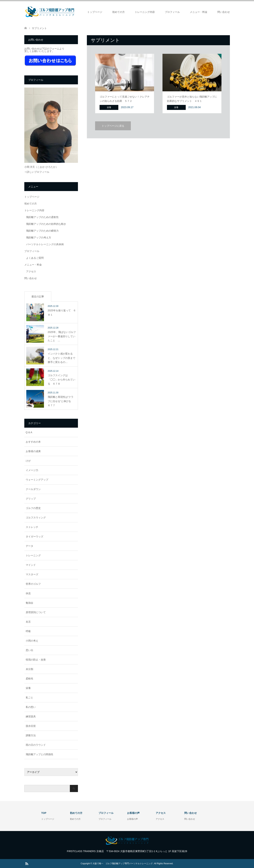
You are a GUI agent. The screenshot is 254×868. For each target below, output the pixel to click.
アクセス (31, 271)
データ (29, 546)
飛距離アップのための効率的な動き (46, 224)
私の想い (31, 707)
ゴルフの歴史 (33, 508)
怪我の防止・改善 (36, 660)
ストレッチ (32, 527)
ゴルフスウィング (36, 518)
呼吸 (28, 631)
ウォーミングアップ (37, 480)
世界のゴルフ (33, 584)
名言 (28, 622)
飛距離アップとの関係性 (40, 754)
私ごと (29, 698)
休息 (28, 593)
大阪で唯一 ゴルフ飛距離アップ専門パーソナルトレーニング (123, 864)
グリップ (31, 499)
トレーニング (33, 555)
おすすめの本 (33, 442)
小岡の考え (32, 641)
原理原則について (36, 612)
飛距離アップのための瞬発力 (42, 231)
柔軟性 (29, 679)
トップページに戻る (113, 126)
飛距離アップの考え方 (39, 238)
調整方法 (31, 735)
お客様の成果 (33, 451)
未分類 (29, 669)
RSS (27, 863)
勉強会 (29, 603)
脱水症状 (31, 726)
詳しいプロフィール (38, 172)
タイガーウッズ (34, 536)
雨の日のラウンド (36, 745)
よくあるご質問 (35, 258)
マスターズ (32, 574)
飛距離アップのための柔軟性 (42, 217)
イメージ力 (32, 470)
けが (28, 461)
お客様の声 (132, 819)
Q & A (29, 432)
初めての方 (119, 12)
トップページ (95, 12)
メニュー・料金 (199, 12)
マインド (31, 565)
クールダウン (33, 489)
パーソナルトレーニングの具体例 (45, 244)
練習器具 (31, 716)
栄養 (28, 688)
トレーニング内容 (145, 12)
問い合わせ (224, 12)
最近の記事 (38, 296)
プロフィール (172, 12)
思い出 (29, 650)
